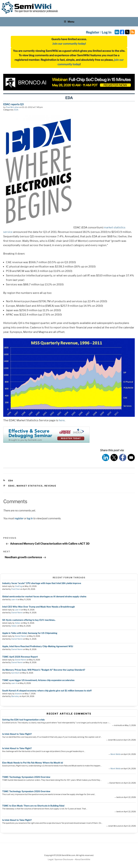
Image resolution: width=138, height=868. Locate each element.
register (19, 518)
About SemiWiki (83, 859)
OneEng (18, 586)
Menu (69, 22)
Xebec (18, 623)
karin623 (15, 673)
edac (12, 486)
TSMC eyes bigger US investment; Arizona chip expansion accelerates (38, 680)
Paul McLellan (12, 107)
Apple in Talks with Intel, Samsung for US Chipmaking (30, 633)
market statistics (30, 486)
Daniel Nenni (17, 613)
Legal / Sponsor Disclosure (61, 859)
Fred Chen (16, 589)
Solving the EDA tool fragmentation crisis (23, 720)
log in (30, 518)
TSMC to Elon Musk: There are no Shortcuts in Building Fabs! (33, 806)
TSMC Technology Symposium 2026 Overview (26, 777)
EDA (16, 110)
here (62, 420)
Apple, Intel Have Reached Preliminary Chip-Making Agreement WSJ (38, 646)
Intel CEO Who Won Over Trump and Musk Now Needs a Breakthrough (38, 607)
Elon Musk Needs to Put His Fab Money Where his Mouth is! (33, 763)
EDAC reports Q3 (13, 104)
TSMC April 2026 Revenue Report (20, 657)
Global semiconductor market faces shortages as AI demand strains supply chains (44, 597)
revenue (50, 486)
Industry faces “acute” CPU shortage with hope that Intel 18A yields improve (42, 583)
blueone (18, 694)
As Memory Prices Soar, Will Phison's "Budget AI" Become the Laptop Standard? (44, 670)
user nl (14, 600)
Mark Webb (116, 754)
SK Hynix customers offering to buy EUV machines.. (29, 620)
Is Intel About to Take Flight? (17, 734)
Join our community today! (69, 44)
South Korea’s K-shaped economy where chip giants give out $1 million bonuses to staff (47, 691)
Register (93, 32)
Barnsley (15, 696)
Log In (107, 32)
